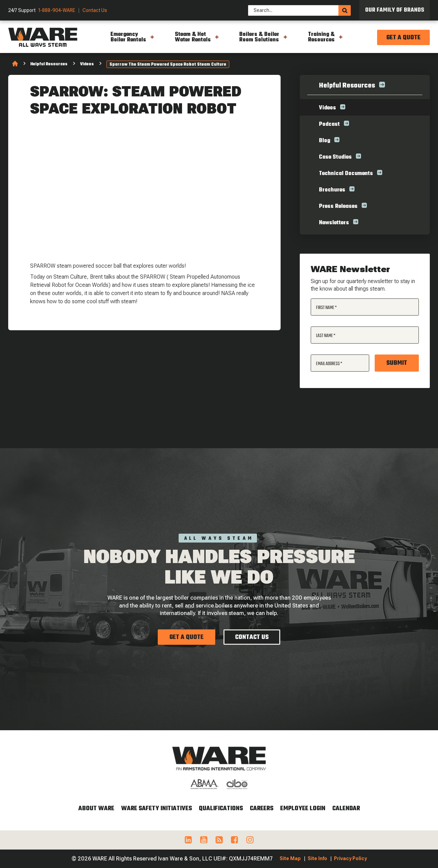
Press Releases (338, 206)
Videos (87, 64)
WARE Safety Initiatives (157, 809)
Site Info (317, 858)
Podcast (329, 124)
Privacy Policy (350, 858)
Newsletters (334, 223)
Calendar (346, 809)
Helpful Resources (49, 64)
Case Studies (335, 157)
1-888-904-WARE (57, 10)
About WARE (96, 809)
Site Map (290, 858)
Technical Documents (346, 174)
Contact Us (95, 10)
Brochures (332, 190)
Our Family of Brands (395, 10)
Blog (325, 141)
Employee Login (303, 809)
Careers (262, 809)
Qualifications (221, 809)
